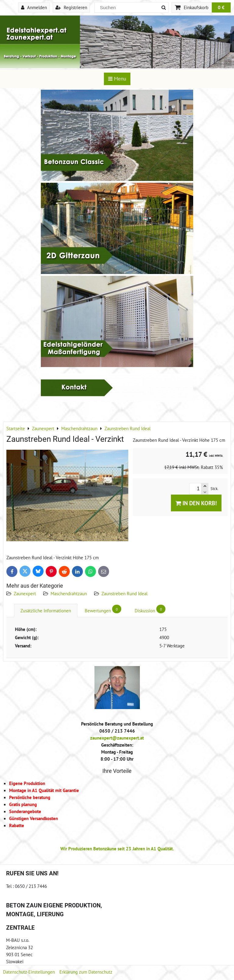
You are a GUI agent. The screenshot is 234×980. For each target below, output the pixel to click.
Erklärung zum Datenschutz (86, 972)
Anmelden (34, 7)
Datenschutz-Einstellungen (29, 972)
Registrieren (71, 7)
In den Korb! (196, 503)
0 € (221, 7)
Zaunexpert (25, 593)
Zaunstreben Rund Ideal (124, 593)
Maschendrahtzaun (69, 593)
